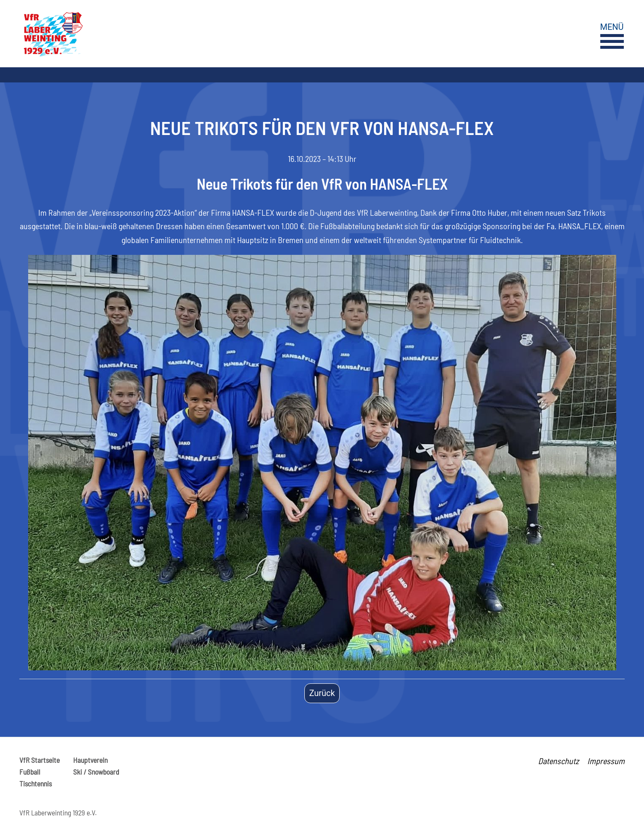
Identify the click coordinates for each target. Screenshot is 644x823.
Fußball (30, 772)
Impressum (606, 761)
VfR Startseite (40, 760)
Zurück (322, 693)
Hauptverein (90, 760)
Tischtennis (36, 783)
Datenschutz (558, 761)
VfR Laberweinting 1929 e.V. (58, 812)
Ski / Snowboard (96, 772)
